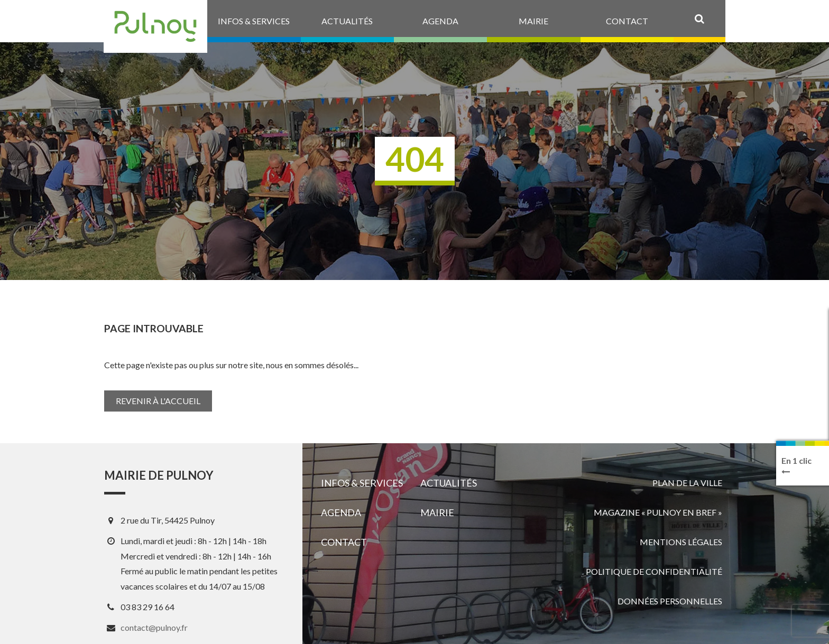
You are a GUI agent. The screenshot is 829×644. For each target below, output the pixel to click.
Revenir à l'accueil (158, 401)
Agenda (341, 512)
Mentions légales (681, 542)
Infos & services (362, 483)
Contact (344, 542)
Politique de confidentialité (654, 571)
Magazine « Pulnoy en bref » (658, 512)
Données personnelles (670, 601)
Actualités (449, 483)
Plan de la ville (687, 483)
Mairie (437, 512)
